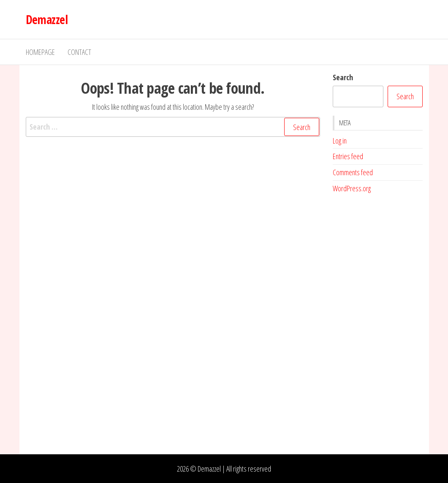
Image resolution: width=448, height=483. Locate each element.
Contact (79, 52)
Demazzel (47, 19)
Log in (340, 141)
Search (343, 77)
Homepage (40, 52)
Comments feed (353, 172)
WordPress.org (352, 188)
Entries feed (348, 156)
